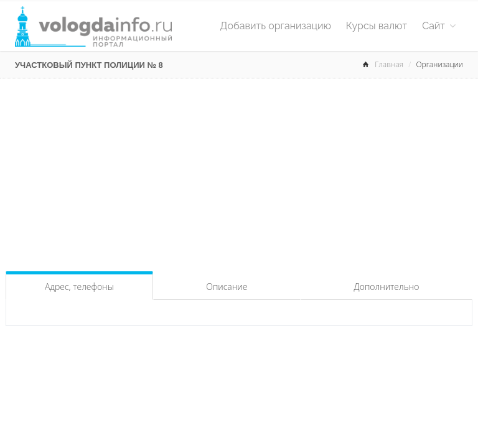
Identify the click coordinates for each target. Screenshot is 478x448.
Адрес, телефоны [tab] (79, 287)
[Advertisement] (239, 172)
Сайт (439, 26)
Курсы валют (377, 26)
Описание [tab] (227, 287)
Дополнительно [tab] (387, 287)
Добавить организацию (276, 26)
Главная (389, 64)
